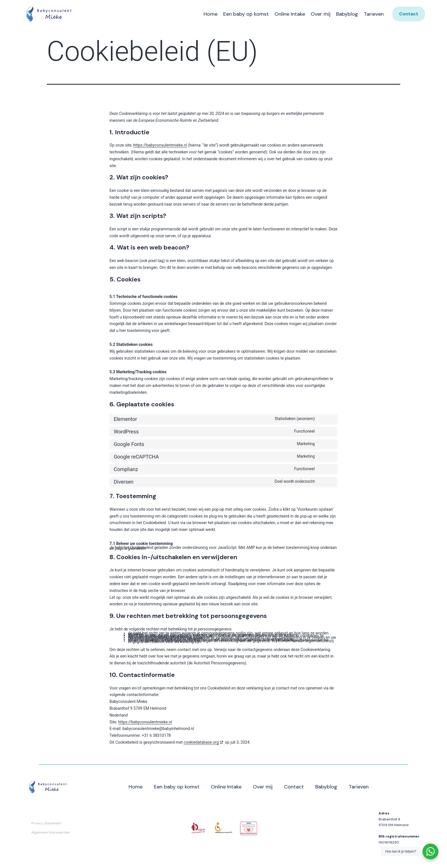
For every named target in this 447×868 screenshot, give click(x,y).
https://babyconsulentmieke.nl (160, 145)
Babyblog (347, 14)
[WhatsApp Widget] (430, 851)
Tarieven (374, 14)
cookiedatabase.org (201, 742)
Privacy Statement (46, 823)
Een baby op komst (246, 14)
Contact (294, 787)
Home (211, 14)
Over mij (321, 14)
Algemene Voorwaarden (51, 832)
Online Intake (290, 14)
